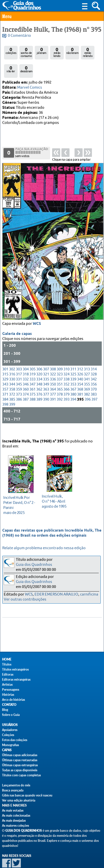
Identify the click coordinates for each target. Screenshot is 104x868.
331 (19, 366)
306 (39, 355)
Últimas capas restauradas (20, 760)
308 (53, 355)
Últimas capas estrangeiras (20, 765)
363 (46, 376)
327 (87, 360)
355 (87, 371)
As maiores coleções (15, 826)
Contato (9, 705)
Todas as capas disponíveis (20, 770)
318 (26, 360)
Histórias (8, 695)
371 (5, 381)
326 (80, 360)
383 (94, 381)
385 (12, 386)
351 (60, 371)
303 (19, 355)
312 (80, 355)
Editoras (8, 674)
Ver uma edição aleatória (19, 800)
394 (73, 386)
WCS (37, 310)
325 (73, 360)
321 (46, 360)
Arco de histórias (13, 700)
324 (66, 360)
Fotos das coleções (15, 740)
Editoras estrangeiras (16, 680)
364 (53, 376)
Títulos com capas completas (21, 775)
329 (5, 366)
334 (39, 366)
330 (12, 366)
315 (5, 360)
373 (19, 381)
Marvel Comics (30, 88)
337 (60, 366)
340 (80, 366)
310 (66, 355)
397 (94, 386)
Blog (5, 710)
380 (73, 381)
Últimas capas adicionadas (20, 755)
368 (80, 376)
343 (5, 371)
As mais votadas (13, 810)
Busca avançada (13, 790)
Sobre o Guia (11, 715)
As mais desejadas (14, 821)
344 (12, 371)
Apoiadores (10, 730)
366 (66, 376)
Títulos (7, 664)
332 (26, 366)
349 (46, 371)
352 (66, 371)
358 (12, 376)
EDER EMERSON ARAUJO (56, 594)
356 (94, 371)
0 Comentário (19, 36)
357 (5, 376)
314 (94, 355)
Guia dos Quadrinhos (34, 565)
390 (46, 386)
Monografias (10, 745)
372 (12, 381)
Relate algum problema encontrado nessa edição (44, 548)
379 (66, 381)
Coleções (8, 735)
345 (19, 371)
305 (32, 355)
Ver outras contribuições (25, 599)
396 (88, 386)
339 (73, 366)
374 (26, 381)
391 (53, 386)
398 (5, 391)
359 (19, 376)
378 (60, 381)
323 (60, 360)
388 (32, 386)
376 (39, 381)
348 (39, 371)
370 (94, 376)
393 (66, 386)
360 (26, 376)
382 (87, 381)
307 (46, 355)
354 (80, 371)
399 (12, 391)
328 (94, 360)
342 (94, 366)
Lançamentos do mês (16, 785)
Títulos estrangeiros (15, 669)
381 (80, 381)
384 (5, 386)
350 (53, 371)
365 (60, 376)
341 (87, 366)
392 (60, 386)
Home (7, 659)
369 (87, 376)
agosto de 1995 (58, 495)
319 (32, 360)
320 (39, 360)
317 (19, 360)
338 (66, 366)
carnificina (89, 594)
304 (26, 355)
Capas (7, 750)
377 (46, 381)
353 (73, 371)
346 (26, 371)
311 (73, 355)
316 (12, 360)
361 (32, 376)
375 (32, 381)
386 (19, 386)
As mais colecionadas (16, 815)
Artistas (7, 685)
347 (32, 371)
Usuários (10, 725)
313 (87, 355)
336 (53, 366)
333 (32, 366)
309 (60, 355)
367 (73, 376)
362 (39, 376)
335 (46, 366)
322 (53, 360)
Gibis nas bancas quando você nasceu (27, 795)
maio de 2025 (20, 499)
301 (5, 355)
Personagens (11, 690)
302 (12, 355)
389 (39, 386)
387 (26, 386)
